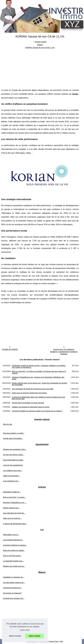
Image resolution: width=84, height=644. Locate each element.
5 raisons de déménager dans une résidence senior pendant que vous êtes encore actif (38, 398)
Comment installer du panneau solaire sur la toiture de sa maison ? (37, 411)
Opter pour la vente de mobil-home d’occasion (29, 393)
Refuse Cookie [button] (15, 636)
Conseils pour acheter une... (14, 598)
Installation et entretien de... (14, 577)
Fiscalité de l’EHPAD (10, 349)
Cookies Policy (54, 641)
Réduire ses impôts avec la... (14, 566)
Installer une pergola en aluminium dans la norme (31, 407)
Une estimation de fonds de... (14, 513)
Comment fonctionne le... (13, 588)
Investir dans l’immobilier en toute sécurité (28, 403)
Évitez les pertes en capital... (14, 550)
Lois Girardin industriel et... (13, 540)
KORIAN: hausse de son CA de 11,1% (40, 48)
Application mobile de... (12, 492)
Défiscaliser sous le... (11, 535)
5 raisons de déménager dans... (15, 524)
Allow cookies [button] (35, 636)
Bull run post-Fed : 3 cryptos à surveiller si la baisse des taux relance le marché (39, 372)
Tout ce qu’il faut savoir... (12, 556)
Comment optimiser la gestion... (15, 545)
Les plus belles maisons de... (14, 583)
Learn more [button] (25, 630)
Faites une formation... (11, 476)
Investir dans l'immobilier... (13, 438)
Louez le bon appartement (13, 465)
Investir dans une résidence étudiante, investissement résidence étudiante (64, 352)
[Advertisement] (40, 67)
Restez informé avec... (11, 508)
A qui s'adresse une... (11, 481)
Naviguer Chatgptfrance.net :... (15, 503)
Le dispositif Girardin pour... (13, 561)
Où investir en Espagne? (12, 593)
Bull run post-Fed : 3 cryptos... (14, 497)
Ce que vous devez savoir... (14, 455)
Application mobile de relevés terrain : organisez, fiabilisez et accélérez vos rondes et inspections (39, 366)
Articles (40, 45)
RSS (61, 641)
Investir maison (41, 42)
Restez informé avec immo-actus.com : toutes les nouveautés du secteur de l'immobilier (40, 384)
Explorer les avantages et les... (15, 449)
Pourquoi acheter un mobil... (14, 433)
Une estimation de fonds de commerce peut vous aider (33, 389)
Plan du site (7, 424)
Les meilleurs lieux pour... (13, 471)
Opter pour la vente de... (12, 518)
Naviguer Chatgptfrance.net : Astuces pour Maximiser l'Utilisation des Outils (38, 378)
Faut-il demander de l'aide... (14, 460)
